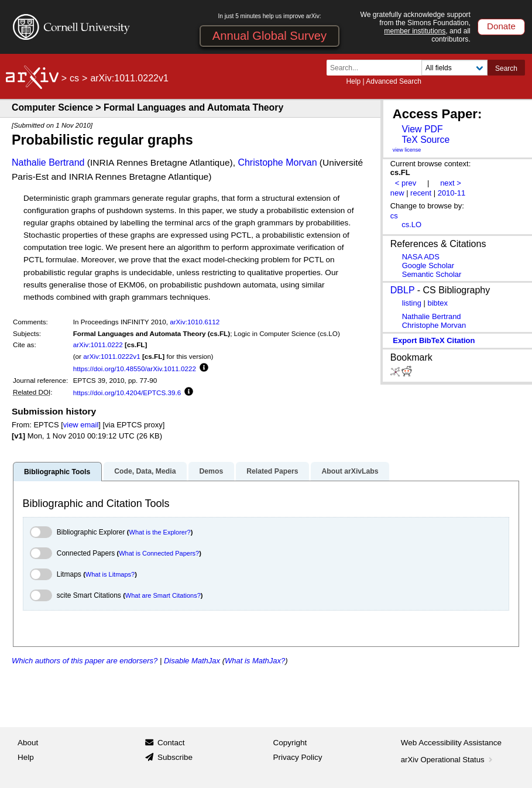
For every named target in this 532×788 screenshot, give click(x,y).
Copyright (290, 743)
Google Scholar (428, 265)
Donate (501, 26)
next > (451, 183)
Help (353, 81)
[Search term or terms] (377, 68)
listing (412, 303)
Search (506, 68)
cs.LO (411, 225)
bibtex (437, 303)
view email (81, 425)
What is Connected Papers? (159, 553)
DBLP (403, 290)
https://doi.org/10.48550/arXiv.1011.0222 (135, 369)
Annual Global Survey (270, 36)
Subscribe (175, 757)
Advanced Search (394, 81)
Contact (171, 743)
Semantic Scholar (432, 274)
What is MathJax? (255, 661)
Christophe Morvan (277, 162)
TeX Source (425, 140)
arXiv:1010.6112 (195, 322)
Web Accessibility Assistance (451, 743)
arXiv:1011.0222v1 (111, 356)
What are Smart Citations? (163, 595)
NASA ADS (421, 257)
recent (421, 193)
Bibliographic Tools (57, 472)
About (28, 743)
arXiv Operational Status (448, 760)
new (397, 193)
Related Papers (272, 471)
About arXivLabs (350, 471)
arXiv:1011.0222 (98, 345)
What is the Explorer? (160, 532)
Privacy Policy (298, 757)
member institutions (415, 31)
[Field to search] (454, 68)
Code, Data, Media (145, 471)
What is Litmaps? (110, 574)
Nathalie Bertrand (48, 162)
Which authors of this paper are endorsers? (85, 661)
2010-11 (452, 193)
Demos (211, 471)
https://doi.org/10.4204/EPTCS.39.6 (127, 393)
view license (407, 150)
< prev (406, 183)
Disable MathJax (192, 661)
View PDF (422, 129)
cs (74, 78)
